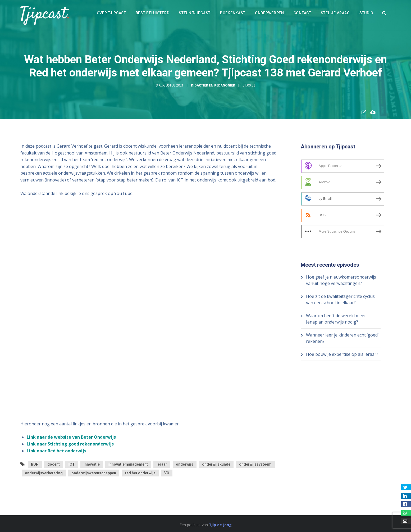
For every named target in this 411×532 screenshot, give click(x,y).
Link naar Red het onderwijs (56, 451)
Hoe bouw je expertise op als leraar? (342, 354)
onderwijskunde (216, 464)
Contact (302, 13)
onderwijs (185, 464)
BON (35, 464)
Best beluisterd (153, 13)
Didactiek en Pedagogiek (213, 85)
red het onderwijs (140, 473)
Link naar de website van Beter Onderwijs (71, 437)
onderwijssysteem (255, 464)
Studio (366, 13)
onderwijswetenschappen (94, 473)
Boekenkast (233, 13)
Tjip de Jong (220, 525)
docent (54, 464)
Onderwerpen (270, 13)
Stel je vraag (335, 13)
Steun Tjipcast (195, 13)
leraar (162, 464)
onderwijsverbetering (44, 473)
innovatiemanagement (128, 464)
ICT (72, 464)
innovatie (92, 464)
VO (167, 473)
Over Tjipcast (111, 13)
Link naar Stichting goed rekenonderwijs (70, 444)
